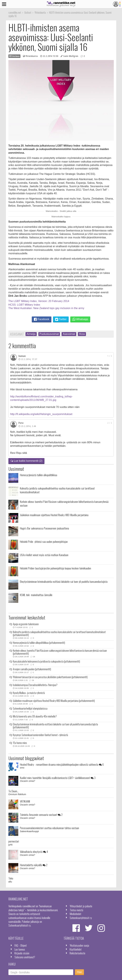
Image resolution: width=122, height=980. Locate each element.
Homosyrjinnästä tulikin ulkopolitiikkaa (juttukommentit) (39, 643)
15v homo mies (20, 743)
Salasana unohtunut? (25, 957)
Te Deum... (14, 791)
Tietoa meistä (76, 910)
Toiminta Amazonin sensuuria (41, 815)
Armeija (31, 334)
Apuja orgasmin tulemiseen (26, 624)
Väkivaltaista (34, 852)
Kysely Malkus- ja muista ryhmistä (29, 693)
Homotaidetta (34, 865)
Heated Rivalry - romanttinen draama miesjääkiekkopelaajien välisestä (62, 764)
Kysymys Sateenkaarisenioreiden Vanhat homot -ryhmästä (40, 735)
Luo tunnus (20, 949)
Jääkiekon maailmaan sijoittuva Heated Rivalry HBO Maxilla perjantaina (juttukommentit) (54, 701)
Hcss (82, 334)
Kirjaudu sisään (22, 953)
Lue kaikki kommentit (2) (27, 461)
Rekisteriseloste (77, 953)
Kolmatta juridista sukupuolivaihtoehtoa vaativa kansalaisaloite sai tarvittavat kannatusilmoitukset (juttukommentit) (59, 633)
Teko (11, 878)
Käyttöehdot (76, 949)
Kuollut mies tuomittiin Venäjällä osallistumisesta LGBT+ (58, 778)
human (22, 356)
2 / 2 (110, 423)
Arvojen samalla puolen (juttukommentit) (32, 669)
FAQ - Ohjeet (21, 945)
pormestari (14, 841)
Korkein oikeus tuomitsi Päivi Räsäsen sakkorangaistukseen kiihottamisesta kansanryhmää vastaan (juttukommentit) (60, 652)
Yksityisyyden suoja (79, 945)
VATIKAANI (25, 801)
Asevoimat (69, 334)
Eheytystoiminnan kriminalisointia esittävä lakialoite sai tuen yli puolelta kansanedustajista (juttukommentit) (55, 726)
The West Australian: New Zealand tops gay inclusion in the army (46, 308)
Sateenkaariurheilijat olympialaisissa (30, 708)
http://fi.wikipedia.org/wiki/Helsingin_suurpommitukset (41, 414)
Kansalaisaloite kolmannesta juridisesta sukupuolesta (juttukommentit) (46, 661)
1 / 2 (110, 356)
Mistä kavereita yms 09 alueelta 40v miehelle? (35, 716)
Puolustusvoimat (49, 334)
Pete (21, 423)
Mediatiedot (75, 914)
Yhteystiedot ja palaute (81, 906)
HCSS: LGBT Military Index (24, 305)
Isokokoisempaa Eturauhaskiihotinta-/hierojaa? (35, 685)
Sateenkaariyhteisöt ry (81, 918)
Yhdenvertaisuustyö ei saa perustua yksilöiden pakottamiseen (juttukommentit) (50, 677)
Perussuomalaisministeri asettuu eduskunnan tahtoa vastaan (49, 828)
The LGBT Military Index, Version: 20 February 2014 (39, 301)
